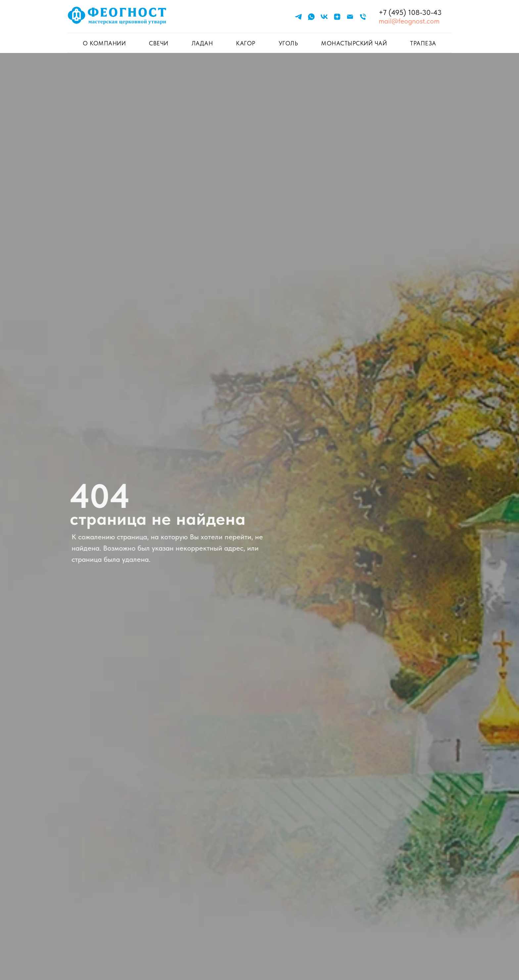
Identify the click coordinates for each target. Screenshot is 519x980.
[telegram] (298, 17)
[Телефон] (363, 17)
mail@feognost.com (409, 21)
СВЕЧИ (159, 43)
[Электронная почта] (350, 17)
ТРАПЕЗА (423, 43)
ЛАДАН (202, 43)
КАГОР (246, 43)
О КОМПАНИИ (104, 43)
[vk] (324, 17)
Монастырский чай (354, 43)
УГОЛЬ (288, 43)
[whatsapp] (311, 17)
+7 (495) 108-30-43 (410, 12)
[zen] (337, 17)
